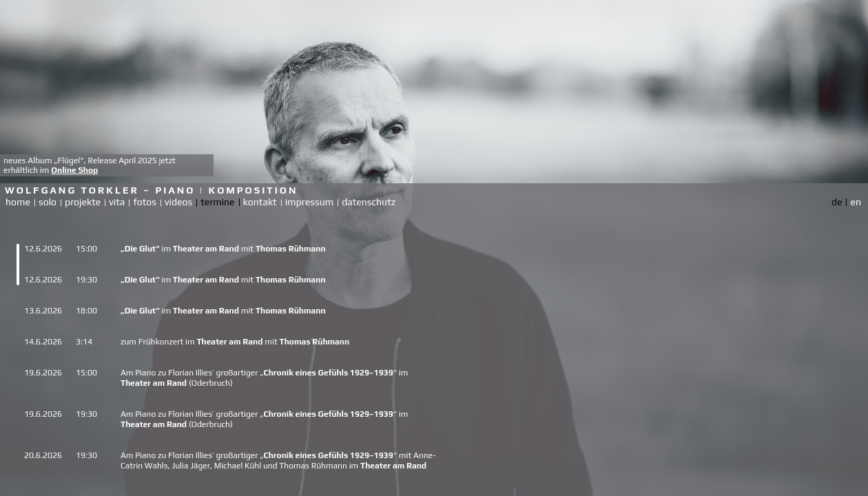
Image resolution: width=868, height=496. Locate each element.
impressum (309, 202)
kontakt (260, 202)
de (837, 202)
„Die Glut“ (140, 249)
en (856, 202)
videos (178, 202)
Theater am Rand (206, 249)
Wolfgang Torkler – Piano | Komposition (152, 190)
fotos (145, 202)
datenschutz (369, 202)
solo (48, 202)
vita (117, 202)
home (18, 202)
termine (217, 202)
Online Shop (74, 170)
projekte (83, 202)
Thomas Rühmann (291, 249)
